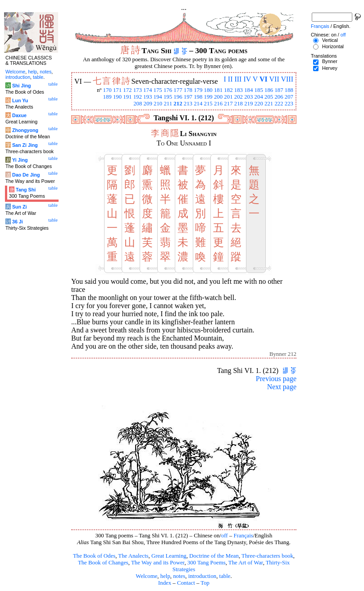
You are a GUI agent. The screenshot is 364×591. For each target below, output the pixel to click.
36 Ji (18, 222)
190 (117, 97)
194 (158, 97)
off (225, 536)
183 (239, 90)
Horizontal (333, 46)
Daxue (19, 115)
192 (138, 97)
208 (138, 104)
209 (148, 104)
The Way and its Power (158, 563)
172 (127, 90)
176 (168, 90)
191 (127, 97)
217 (228, 104)
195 (168, 97)
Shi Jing (21, 86)
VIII (287, 79)
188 (289, 90)
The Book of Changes (103, 563)
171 (117, 90)
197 (188, 97)
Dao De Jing (26, 175)
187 (279, 90)
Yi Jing (20, 160)
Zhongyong (25, 130)
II (230, 79)
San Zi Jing (25, 145)
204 (259, 97)
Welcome (146, 576)
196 (178, 97)
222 (279, 104)
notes (179, 576)
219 (248, 104)
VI (264, 79)
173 (138, 90)
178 (188, 90)
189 (107, 97)
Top (205, 583)
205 (269, 97)
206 (279, 97)
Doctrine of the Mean (214, 556)
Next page (282, 387)
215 (208, 104)
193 (148, 97)
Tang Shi (26, 190)
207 (289, 97)
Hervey (330, 68)
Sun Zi (20, 207)
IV (247, 79)
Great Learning (169, 556)
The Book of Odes (94, 556)
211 (168, 104)
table (225, 576)
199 (208, 97)
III (238, 79)
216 (218, 104)
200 (218, 97)
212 (178, 104)
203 (248, 97)
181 (218, 90)
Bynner (330, 61)
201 (228, 97)
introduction (202, 576)
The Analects (133, 556)
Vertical (330, 40)
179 (198, 90)
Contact (186, 583)
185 (259, 90)
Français (243, 536)
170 (107, 90)
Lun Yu (20, 100)
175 (158, 90)
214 (198, 104)
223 (289, 104)
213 (188, 104)
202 (239, 97)
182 (228, 90)
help (165, 576)
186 (269, 90)
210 (158, 104)
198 (198, 97)
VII (274, 79)
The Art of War (246, 563)
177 (178, 90)
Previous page (276, 379)
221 (269, 104)
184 (248, 90)
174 (148, 90)
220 (259, 104)
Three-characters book (267, 556)
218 (239, 104)
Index (165, 583)
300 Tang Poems (207, 563)
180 (208, 90)
